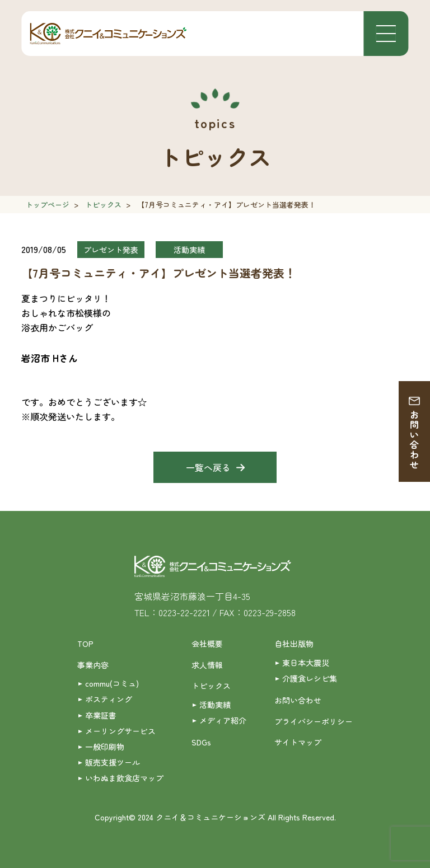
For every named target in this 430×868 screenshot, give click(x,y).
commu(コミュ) (112, 683)
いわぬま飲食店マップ (124, 778)
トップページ (48, 205)
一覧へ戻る (208, 467)
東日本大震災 (306, 663)
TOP (85, 644)
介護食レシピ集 (310, 678)
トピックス (103, 205)
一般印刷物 (105, 747)
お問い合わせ (414, 440)
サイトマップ (298, 742)
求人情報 (207, 665)
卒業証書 (101, 715)
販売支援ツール (113, 762)
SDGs (201, 742)
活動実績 (215, 705)
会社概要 (207, 644)
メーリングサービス (120, 731)
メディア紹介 (223, 720)
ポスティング (109, 699)
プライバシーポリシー (314, 721)
